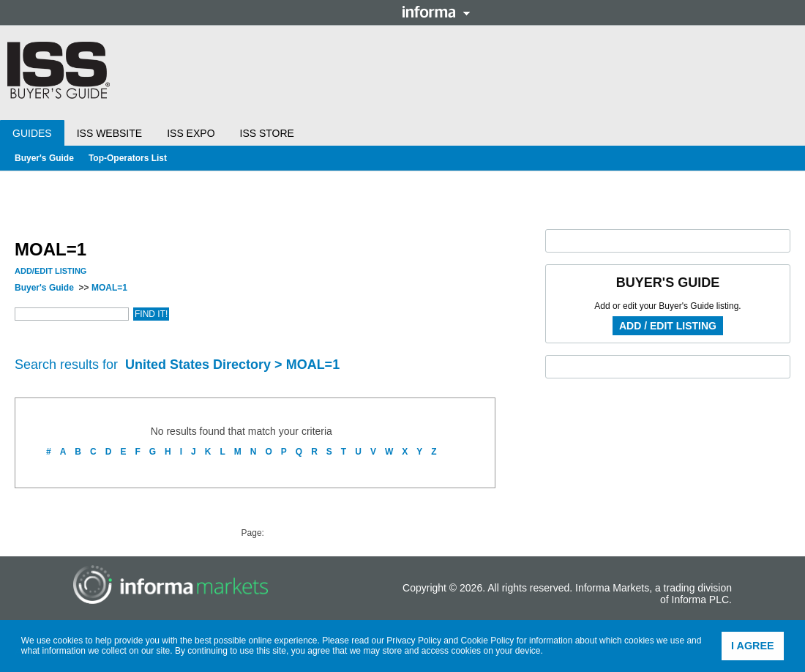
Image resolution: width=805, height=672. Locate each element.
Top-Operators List (128, 158)
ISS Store (267, 133)
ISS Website (109, 133)
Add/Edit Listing (50, 271)
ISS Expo (191, 133)
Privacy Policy (414, 641)
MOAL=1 (109, 288)
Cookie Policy (488, 641)
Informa (436, 12)
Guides (32, 133)
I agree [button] (753, 646)
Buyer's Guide (44, 158)
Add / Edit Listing (668, 326)
